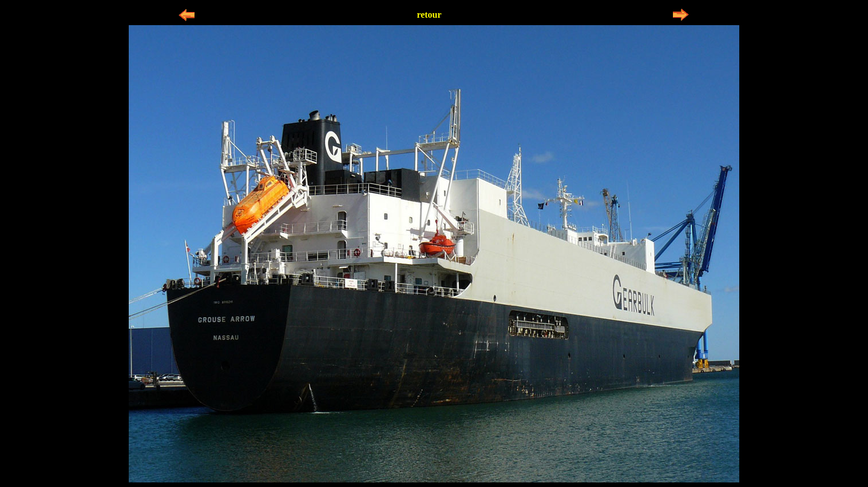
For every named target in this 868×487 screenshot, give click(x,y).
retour (429, 15)
